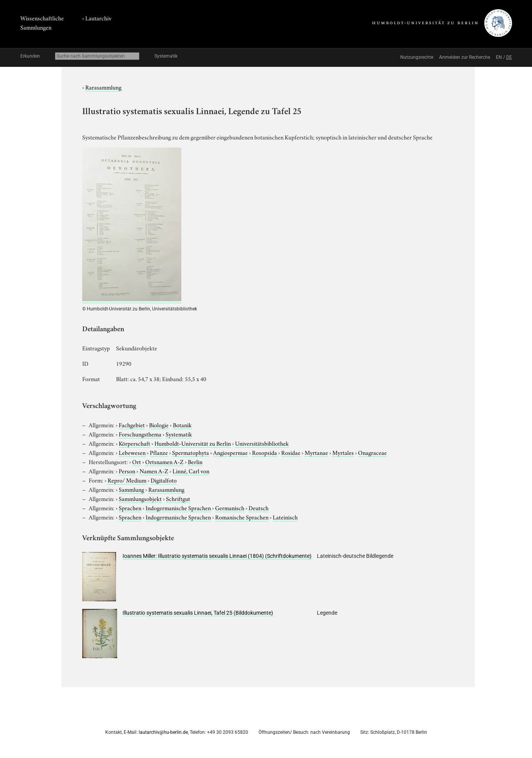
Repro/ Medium (127, 480)
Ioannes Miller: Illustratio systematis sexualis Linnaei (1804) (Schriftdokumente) (217, 556)
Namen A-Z (154, 471)
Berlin (195, 461)
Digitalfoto (164, 480)
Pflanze (159, 452)
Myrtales (343, 452)
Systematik (166, 56)
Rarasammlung (103, 87)
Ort (137, 461)
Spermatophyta (191, 452)
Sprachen (130, 508)
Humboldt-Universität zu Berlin (193, 443)
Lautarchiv (98, 18)
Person (127, 471)
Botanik (182, 425)
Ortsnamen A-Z (164, 461)
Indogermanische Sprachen (178, 508)
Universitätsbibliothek (262, 443)
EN (499, 57)
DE (509, 57)
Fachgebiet (132, 425)
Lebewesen (132, 452)
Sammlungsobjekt (140, 498)
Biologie (159, 425)
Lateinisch (285, 517)
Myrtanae (316, 452)
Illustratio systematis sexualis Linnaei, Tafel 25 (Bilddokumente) (198, 613)
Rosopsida (264, 452)
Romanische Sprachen (242, 517)
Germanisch (230, 508)
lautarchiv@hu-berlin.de (163, 732)
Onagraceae (372, 452)
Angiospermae (230, 452)
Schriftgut (178, 498)
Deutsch (259, 508)
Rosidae (291, 452)
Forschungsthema (140, 434)
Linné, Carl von (191, 471)
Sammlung (131, 489)
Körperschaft (134, 443)
